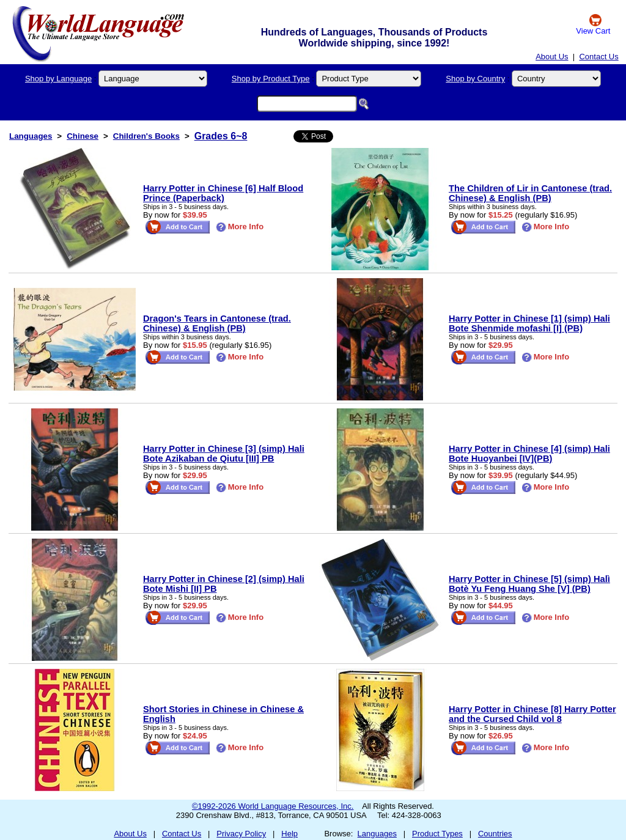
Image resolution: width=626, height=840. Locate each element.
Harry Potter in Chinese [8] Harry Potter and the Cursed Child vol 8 (532, 714)
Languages (31, 136)
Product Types (437, 834)
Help (289, 834)
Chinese (83, 136)
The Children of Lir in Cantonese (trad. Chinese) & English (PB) (530, 193)
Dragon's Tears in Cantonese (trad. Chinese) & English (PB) (217, 323)
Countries (495, 834)
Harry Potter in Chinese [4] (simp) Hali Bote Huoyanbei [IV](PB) (529, 454)
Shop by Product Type (271, 79)
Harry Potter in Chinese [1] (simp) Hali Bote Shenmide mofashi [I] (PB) (529, 323)
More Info (240, 227)
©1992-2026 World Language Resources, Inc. (273, 806)
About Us (552, 57)
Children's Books (146, 136)
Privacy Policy (241, 834)
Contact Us (598, 57)
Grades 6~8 (221, 136)
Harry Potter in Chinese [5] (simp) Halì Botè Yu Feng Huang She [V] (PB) (529, 584)
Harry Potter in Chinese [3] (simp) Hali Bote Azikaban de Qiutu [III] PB (224, 454)
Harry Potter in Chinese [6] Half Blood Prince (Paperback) (223, 193)
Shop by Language (58, 79)
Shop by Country (475, 79)
